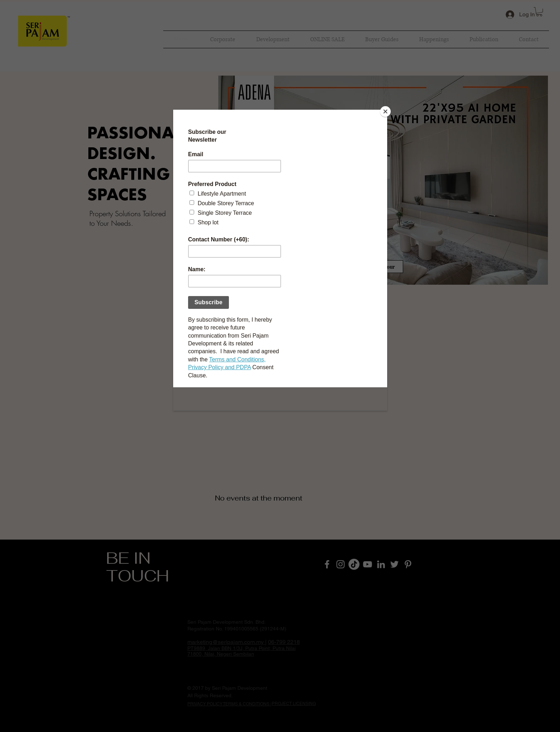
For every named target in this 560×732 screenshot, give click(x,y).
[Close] (385, 111)
